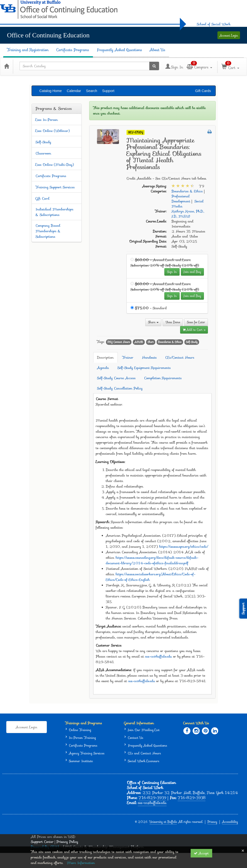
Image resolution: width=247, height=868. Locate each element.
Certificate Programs (73, 50)
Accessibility (230, 822)
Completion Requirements (163, 378)
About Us (157, 50)
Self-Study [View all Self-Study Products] (136, 132)
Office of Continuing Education (48, 35)
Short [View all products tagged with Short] (151, 342)
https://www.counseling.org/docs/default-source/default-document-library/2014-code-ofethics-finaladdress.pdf (152, 560)
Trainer (128, 357)
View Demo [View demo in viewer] (173, 322)
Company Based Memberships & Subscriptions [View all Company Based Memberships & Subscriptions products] (48, 231)
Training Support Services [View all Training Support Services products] (55, 187)
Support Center (42, 842)
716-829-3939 (152, 798)
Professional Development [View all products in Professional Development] (181, 199)
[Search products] (154, 66)
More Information (81, 863)
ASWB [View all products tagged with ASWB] (139, 342)
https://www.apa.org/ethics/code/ (184, 546)
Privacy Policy (67, 842)
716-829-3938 (192, 798)
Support (108, 91)
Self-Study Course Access (116, 378)
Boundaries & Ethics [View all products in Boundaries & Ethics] (187, 191)
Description (106, 357)
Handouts (149, 357)
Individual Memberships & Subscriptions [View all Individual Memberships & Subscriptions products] (54, 212)
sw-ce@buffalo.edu (159, 656)
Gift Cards (203, 91)
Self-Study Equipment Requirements (144, 368)
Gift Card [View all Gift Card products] (42, 198)
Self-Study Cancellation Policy (120, 388)
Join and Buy (192, 272)
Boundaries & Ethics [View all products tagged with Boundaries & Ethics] (170, 342)
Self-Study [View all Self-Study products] (43, 142)
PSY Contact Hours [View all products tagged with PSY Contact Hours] (119, 342)
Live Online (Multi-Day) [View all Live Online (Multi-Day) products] (55, 165)
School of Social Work (214, 24)
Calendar (74, 91)
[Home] (7, 66)
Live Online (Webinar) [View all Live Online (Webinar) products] (53, 131)
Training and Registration (28, 50)
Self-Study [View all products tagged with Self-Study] (192, 342)
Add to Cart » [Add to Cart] (194, 330)
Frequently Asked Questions (119, 50)
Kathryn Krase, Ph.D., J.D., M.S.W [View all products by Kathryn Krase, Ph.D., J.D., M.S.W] (188, 214)
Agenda (103, 368)
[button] (210, 132)
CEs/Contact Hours (180, 357)
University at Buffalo (163, 822)
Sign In (172, 272)
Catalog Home (51, 91)
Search (91, 91)
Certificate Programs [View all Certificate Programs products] (51, 176)
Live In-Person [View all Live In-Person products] (47, 120)
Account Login (229, 35)
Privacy (212, 822)
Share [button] (153, 322)
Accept (201, 853)
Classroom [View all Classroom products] (43, 153)
